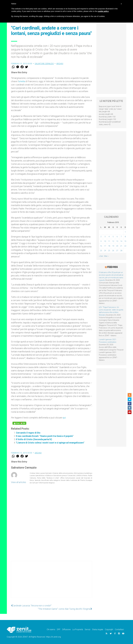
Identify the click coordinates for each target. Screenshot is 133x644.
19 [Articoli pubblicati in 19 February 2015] (113, 246)
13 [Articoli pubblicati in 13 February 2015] (117, 241)
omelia (22, 81)
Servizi (87, 629)
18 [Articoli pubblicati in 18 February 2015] (109, 246)
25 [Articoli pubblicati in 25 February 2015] (109, 251)
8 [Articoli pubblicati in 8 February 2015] (125, 237)
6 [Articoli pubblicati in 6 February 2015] (117, 237)
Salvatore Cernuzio (44, 64)
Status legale (98, 629)
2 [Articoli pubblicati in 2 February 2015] (101, 237)
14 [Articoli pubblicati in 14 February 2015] (121, 241)
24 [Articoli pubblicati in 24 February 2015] (105, 251)
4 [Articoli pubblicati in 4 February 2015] (109, 237)
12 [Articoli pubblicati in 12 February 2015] (113, 241)
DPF (59, 629)
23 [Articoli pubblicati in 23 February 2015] (101, 251)
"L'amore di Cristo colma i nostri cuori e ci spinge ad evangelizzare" (50, 443)
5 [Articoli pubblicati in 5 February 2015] (113, 237)
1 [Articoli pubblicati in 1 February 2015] (125, 232)
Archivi (60, 64)
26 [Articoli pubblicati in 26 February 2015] (113, 251)
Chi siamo (51, 629)
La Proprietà (78, 629)
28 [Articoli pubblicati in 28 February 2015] (121, 251)
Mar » (106, 256)
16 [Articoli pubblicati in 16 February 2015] (101, 246)
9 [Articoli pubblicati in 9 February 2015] (101, 241)
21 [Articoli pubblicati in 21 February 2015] (121, 246)
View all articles (19, 482)
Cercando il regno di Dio (28, 433)
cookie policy (103, 11)
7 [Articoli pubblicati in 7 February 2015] (121, 237)
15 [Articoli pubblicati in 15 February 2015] (125, 241)
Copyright (109, 629)
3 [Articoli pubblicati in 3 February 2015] (105, 237)
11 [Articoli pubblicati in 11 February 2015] (109, 241)
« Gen (101, 256)
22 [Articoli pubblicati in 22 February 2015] (125, 246)
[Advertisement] (52, 582)
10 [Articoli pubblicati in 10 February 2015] (105, 241)
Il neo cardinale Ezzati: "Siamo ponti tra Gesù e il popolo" (45, 436)
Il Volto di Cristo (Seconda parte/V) (34, 439)
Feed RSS (112, 267)
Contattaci (119, 629)
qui (64, 418)
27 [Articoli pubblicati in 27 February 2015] (117, 251)
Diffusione (66, 629)
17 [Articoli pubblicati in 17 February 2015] (105, 246)
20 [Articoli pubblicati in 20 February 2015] (117, 246)
